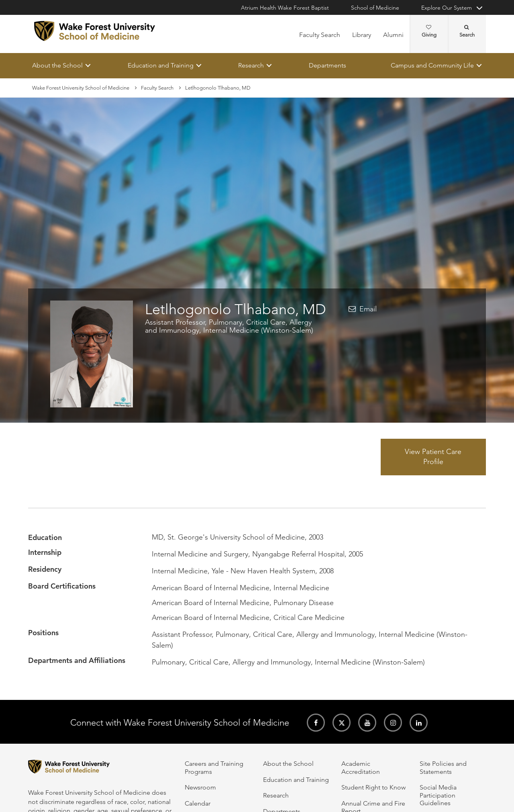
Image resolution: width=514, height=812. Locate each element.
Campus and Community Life (432, 65)
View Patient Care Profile (433, 457)
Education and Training (161, 65)
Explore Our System (447, 8)
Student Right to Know (373, 787)
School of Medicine (375, 8)
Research (251, 65)
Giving (429, 31)
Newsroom (200, 787)
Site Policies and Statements (443, 767)
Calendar (198, 803)
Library (362, 35)
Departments (327, 65)
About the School (57, 65)
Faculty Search (320, 35)
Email (368, 309)
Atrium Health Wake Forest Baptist (285, 8)
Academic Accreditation (361, 767)
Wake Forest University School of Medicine (81, 88)
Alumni (393, 35)
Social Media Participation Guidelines (438, 795)
